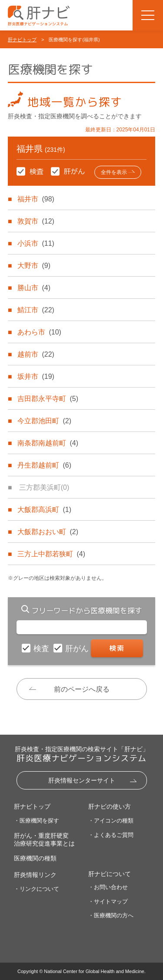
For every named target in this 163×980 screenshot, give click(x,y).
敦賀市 (36, 221)
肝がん (78, 649)
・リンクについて (37, 889)
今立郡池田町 (44, 421)
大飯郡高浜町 (44, 510)
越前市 (36, 354)
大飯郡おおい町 (48, 532)
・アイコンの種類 (111, 821)
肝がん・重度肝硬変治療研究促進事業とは (44, 840)
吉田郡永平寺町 (48, 399)
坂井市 (36, 376)
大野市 (34, 266)
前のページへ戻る (82, 689)
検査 (42, 649)
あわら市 (39, 332)
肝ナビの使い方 (110, 806)
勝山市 (34, 288)
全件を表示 (114, 172)
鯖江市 (36, 310)
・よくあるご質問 (111, 835)
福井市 (36, 199)
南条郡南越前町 (48, 443)
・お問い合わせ (108, 887)
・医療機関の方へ (111, 915)
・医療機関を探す (37, 821)
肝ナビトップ (22, 40)
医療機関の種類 (35, 858)
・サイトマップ (108, 901)
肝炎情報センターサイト (82, 780)
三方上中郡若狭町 (51, 554)
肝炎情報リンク (35, 875)
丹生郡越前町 (44, 465)
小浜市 (36, 243)
